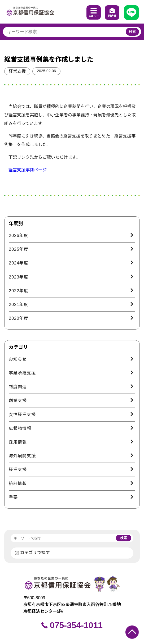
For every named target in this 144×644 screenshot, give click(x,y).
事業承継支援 (22, 373)
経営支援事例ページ (28, 170)
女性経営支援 (22, 415)
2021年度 (19, 305)
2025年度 (19, 249)
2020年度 (19, 318)
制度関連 (18, 387)
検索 (132, 32)
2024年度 (19, 263)
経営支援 (17, 71)
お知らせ (18, 359)
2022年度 (19, 291)
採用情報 (18, 442)
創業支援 (18, 401)
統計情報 (18, 484)
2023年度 (19, 277)
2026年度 (19, 236)
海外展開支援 (22, 456)
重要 (13, 497)
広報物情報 (20, 428)
